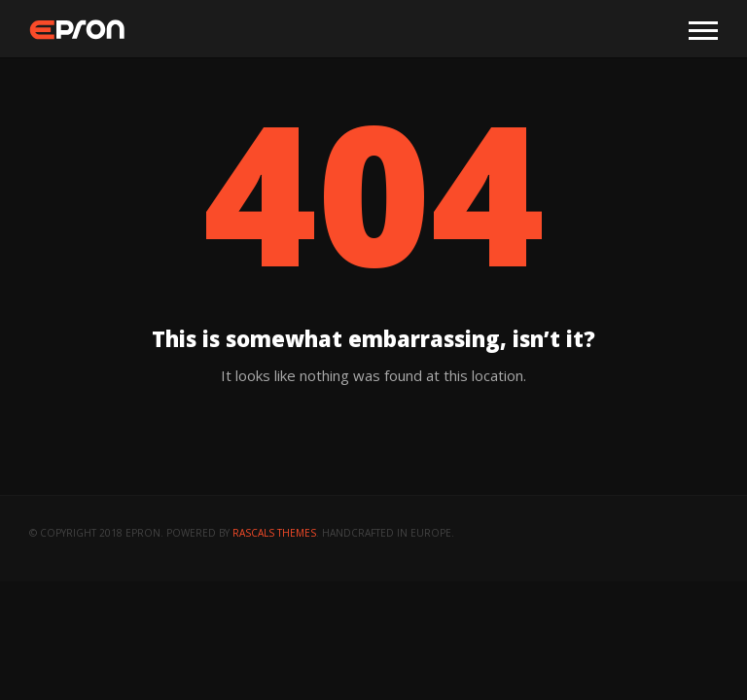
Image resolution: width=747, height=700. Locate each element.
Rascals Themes (274, 533)
